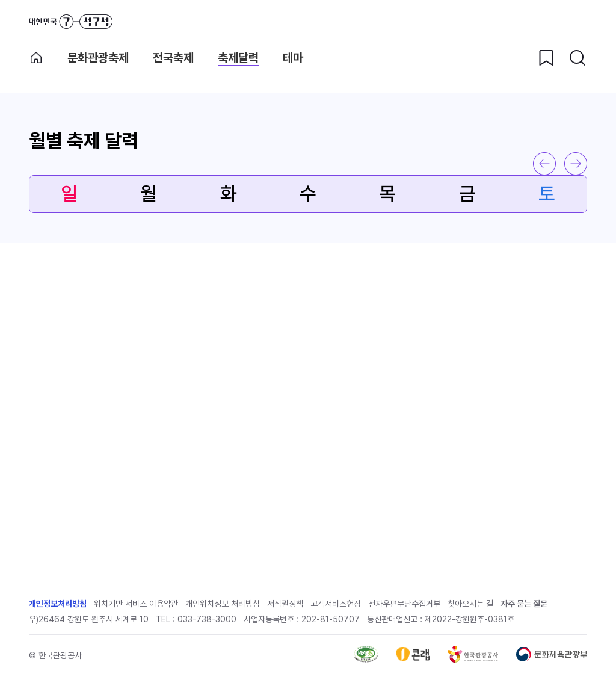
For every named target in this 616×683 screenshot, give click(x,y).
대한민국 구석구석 (71, 22)
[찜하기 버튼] (546, 58)
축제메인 (36, 58)
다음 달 (576, 164)
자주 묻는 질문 (524, 604)
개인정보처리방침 (58, 604)
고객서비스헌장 (336, 604)
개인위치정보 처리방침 (223, 604)
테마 (293, 58)
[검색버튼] (577, 58)
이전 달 (544, 164)
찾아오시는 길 (470, 604)
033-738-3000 (207, 619)
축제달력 (238, 58)
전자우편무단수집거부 (404, 604)
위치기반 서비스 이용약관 (136, 604)
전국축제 (173, 58)
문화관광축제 (98, 58)
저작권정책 (285, 604)
